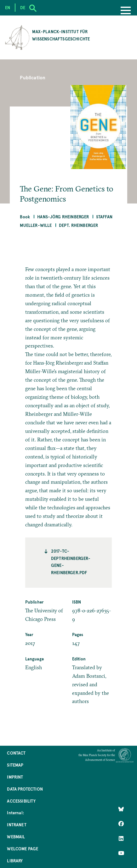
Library (15, 861)
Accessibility (21, 801)
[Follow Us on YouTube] (121, 853)
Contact (16, 753)
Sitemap (15, 765)
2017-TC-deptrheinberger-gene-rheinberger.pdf (71, 561)
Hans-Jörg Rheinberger (63, 217)
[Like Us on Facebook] (121, 824)
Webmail (16, 837)
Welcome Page (23, 849)
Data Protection (25, 789)
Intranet (17, 825)
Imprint (15, 777)
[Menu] (126, 11)
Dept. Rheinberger (79, 225)
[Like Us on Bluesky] (121, 809)
